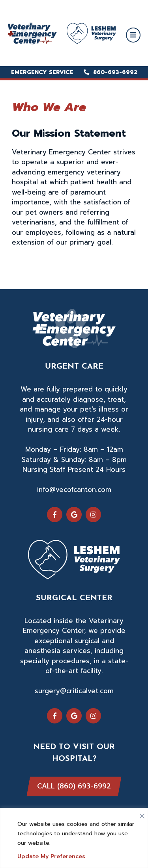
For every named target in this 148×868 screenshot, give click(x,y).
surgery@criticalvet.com (74, 691)
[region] (74, 838)
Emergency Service (42, 72)
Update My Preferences (51, 856)
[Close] (142, 814)
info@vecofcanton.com (74, 490)
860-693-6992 (111, 72)
